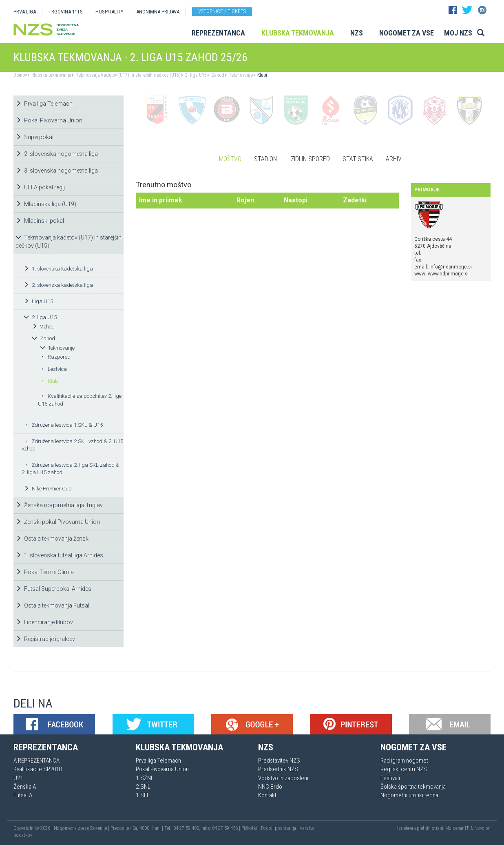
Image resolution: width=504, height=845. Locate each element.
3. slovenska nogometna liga (57, 171)
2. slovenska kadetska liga (58, 285)
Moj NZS (458, 33)
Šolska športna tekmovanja (413, 787)
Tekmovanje (240, 75)
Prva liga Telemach (44, 104)
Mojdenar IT (457, 828)
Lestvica (54, 369)
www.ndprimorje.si (448, 274)
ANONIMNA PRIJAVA (158, 12)
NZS (357, 33)
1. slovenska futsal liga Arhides (59, 555)
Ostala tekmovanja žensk (52, 539)
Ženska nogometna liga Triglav (59, 505)
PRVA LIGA (25, 12)
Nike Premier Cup (48, 489)
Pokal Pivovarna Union (49, 120)
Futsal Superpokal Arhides (53, 589)
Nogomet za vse (407, 33)
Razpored (56, 357)
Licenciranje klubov (44, 622)
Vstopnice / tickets (222, 11)
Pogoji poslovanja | (280, 828)
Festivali (390, 778)
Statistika (358, 159)
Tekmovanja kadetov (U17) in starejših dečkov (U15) (128, 75)
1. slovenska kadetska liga (58, 269)
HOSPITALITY (109, 12)
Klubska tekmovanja (298, 33)
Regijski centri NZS (404, 769)
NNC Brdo (270, 787)
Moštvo (230, 159)
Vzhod (43, 327)
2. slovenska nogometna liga (57, 154)
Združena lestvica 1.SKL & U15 (64, 425)
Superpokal (34, 137)
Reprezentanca (218, 33)
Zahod (217, 75)
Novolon (482, 828)
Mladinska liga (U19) (46, 204)
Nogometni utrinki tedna (409, 795)
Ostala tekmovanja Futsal (52, 605)
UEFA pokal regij (40, 187)
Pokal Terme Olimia (45, 572)
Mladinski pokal (40, 221)
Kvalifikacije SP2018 (38, 769)
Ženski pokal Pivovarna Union (58, 522)
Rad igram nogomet (404, 761)
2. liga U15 (195, 75)
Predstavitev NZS (279, 761)
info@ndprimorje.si (451, 267)
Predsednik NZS (278, 769)
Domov (20, 75)
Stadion (265, 159)
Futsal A (23, 795)
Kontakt (267, 795)
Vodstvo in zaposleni (283, 778)
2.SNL (143, 787)
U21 (18, 778)
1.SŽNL (145, 778)
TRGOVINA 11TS (66, 12)
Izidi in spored (310, 159)
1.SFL (143, 795)
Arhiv (394, 159)
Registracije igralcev (45, 639)
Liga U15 (38, 301)
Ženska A (25, 787)
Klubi (262, 75)
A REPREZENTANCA (36, 761)
